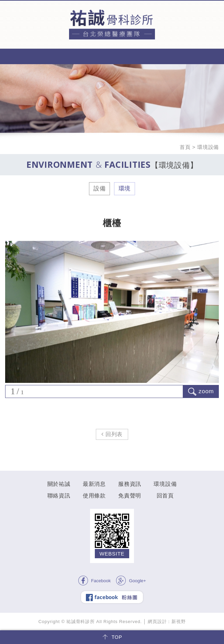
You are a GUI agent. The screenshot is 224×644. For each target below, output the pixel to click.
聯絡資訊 (59, 496)
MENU (112, 56)
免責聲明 (130, 496)
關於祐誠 (59, 484)
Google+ (131, 581)
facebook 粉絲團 (112, 597)
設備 (100, 189)
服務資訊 (130, 484)
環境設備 (165, 484)
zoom (201, 392)
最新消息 (94, 484)
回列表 (112, 434)
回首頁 (165, 496)
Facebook (94, 581)
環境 (125, 189)
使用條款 (94, 496)
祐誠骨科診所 (112, 25)
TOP (112, 637)
